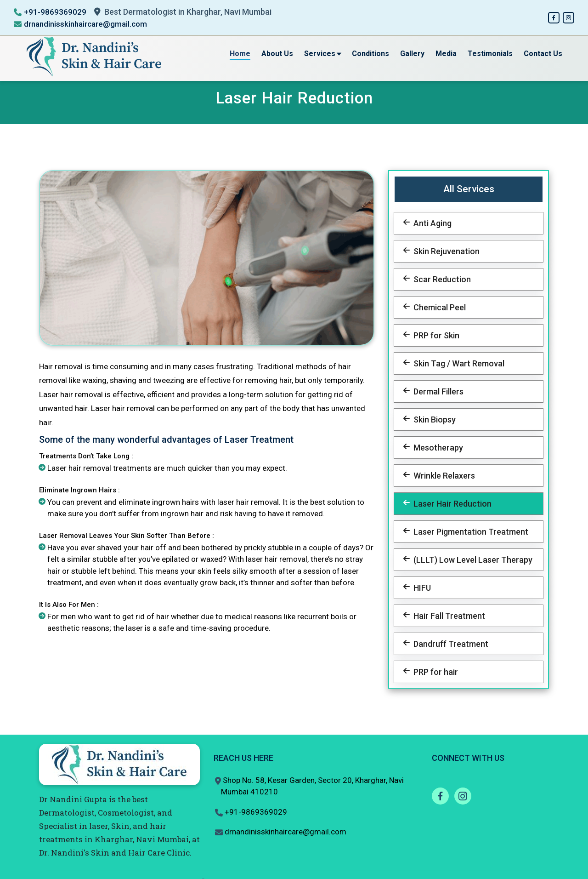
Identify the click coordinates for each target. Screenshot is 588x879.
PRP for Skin (435, 335)
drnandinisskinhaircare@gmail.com (85, 24)
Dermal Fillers (437, 391)
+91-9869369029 (55, 12)
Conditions (370, 54)
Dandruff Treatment (449, 644)
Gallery (412, 54)
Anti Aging (431, 223)
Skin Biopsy (433, 420)
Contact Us (543, 54)
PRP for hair (434, 672)
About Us (277, 54)
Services (322, 54)
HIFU (420, 588)
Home (240, 54)
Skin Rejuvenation (445, 251)
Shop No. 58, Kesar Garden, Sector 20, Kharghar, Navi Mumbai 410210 (312, 786)
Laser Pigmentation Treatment (469, 532)
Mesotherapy (436, 448)
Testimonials (490, 54)
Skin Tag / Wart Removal (457, 363)
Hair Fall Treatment (447, 616)
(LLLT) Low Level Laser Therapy (471, 560)
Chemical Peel (438, 307)
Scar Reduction (440, 279)
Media (446, 54)
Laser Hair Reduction (451, 504)
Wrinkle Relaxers (442, 476)
